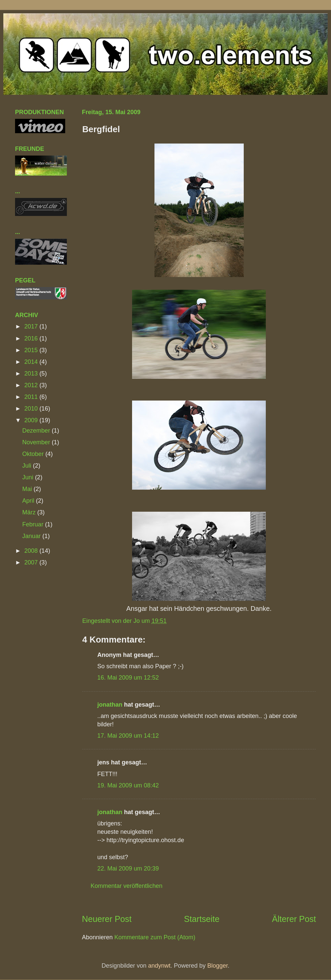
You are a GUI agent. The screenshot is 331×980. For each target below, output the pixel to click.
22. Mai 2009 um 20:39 (128, 869)
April (29, 501)
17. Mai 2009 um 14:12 (128, 736)
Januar (32, 536)
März (30, 512)
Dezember (37, 431)
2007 (32, 562)
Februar (34, 524)
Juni (29, 477)
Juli (28, 466)
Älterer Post (294, 919)
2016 (32, 338)
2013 (32, 374)
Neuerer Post (107, 919)
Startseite (202, 919)
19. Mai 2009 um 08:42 (128, 785)
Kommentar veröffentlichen (127, 886)
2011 (32, 397)
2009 (32, 420)
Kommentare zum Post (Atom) (155, 937)
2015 (32, 350)
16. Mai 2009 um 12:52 (128, 678)
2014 (32, 362)
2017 (32, 326)
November (37, 442)
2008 (32, 551)
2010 (32, 409)
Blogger (217, 966)
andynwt (159, 966)
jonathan (110, 705)
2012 (32, 385)
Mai (28, 489)
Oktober (34, 454)
